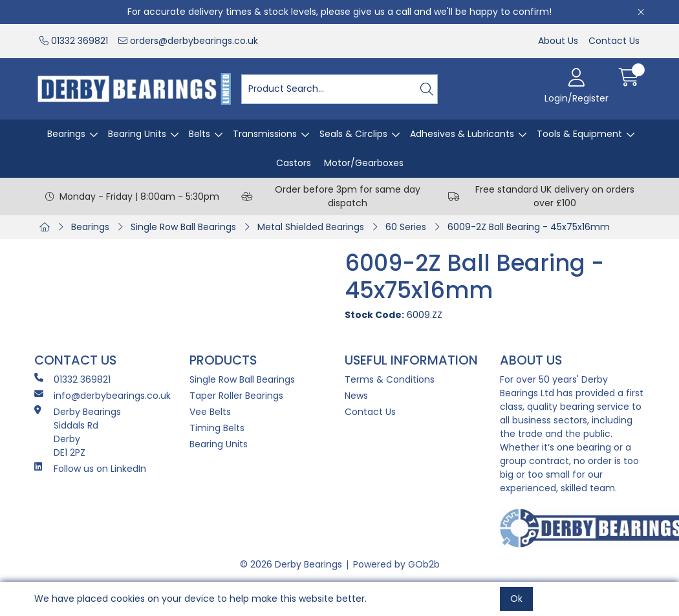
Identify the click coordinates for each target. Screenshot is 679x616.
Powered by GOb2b (396, 564)
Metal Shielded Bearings (311, 227)
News (356, 396)
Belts (199, 134)
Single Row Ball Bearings (183, 227)
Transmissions (265, 134)
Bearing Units (137, 134)
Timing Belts (217, 428)
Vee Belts (210, 412)
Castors (294, 163)
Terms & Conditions (390, 379)
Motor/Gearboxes (364, 163)
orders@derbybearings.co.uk (188, 41)
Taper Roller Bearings (236, 396)
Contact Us (614, 41)
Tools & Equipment (579, 134)
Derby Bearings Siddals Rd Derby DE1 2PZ (78, 432)
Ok (516, 599)
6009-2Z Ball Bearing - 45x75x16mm (529, 227)
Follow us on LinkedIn (90, 469)
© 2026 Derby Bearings (291, 564)
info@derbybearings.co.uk (102, 396)
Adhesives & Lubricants (462, 134)
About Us (558, 41)
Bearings (66, 134)
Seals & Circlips (353, 134)
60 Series (406, 227)
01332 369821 (74, 41)
